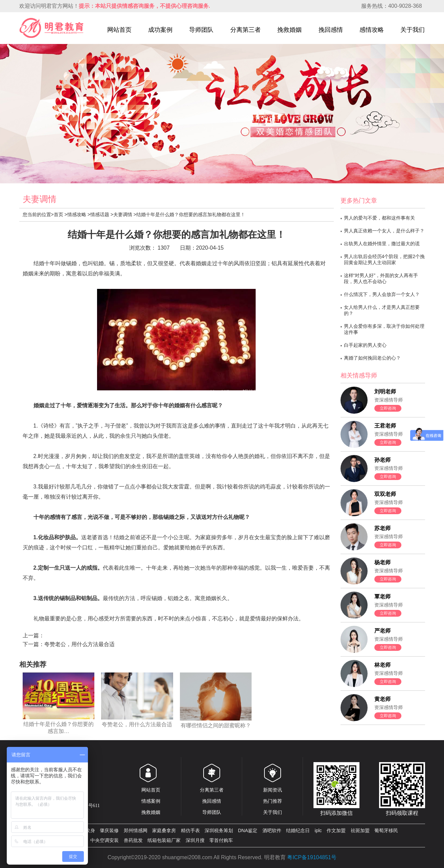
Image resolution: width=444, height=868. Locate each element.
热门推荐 (273, 801)
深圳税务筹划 (219, 830)
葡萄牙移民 (386, 830)
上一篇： (33, 635)
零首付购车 (221, 840)
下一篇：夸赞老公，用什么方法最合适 (69, 644)
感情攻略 (372, 30)
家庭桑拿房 (164, 830)
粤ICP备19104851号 (312, 857)
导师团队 (201, 30)
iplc (318, 830)
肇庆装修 (109, 830)
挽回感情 (331, 30)
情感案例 (151, 801)
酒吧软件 (272, 830)
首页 (59, 214)
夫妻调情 (123, 214)
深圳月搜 (195, 840)
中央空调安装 (104, 840)
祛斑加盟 (360, 830)
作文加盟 (336, 830)
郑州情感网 (136, 830)
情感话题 (100, 214)
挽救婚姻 (289, 30)
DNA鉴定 (248, 830)
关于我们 (413, 30)
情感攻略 (77, 214)
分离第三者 (246, 30)
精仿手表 (190, 830)
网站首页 (119, 30)
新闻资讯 (273, 790)
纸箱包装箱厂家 (164, 840)
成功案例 (160, 30)
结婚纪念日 (298, 830)
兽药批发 (133, 840)
